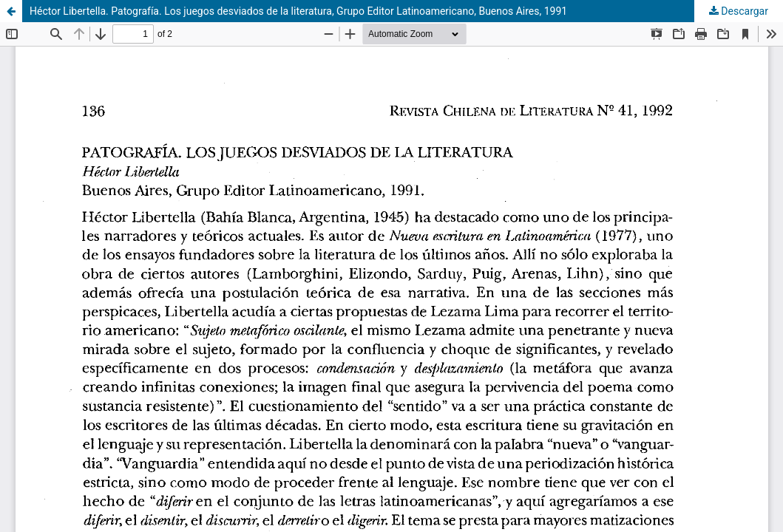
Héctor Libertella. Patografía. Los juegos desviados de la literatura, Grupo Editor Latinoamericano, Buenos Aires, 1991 (298, 11)
